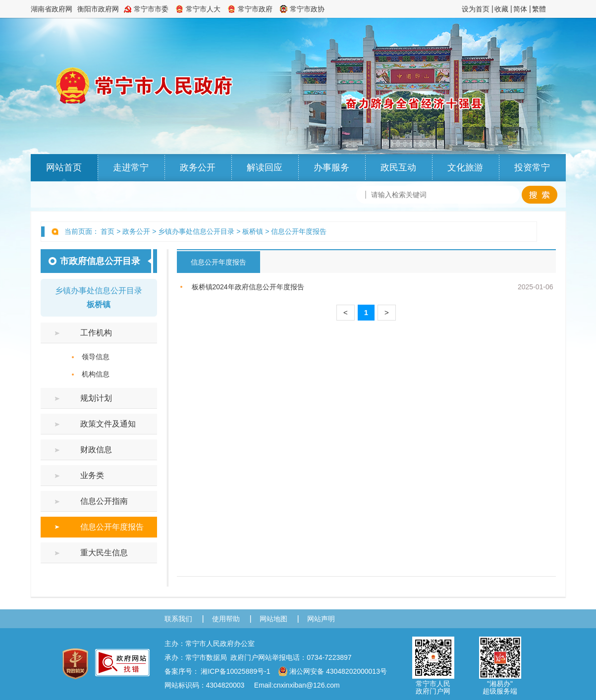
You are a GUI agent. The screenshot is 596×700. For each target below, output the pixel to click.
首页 (108, 231)
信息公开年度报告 (299, 231)
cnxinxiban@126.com (307, 685)
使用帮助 (226, 619)
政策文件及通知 (108, 424)
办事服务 (331, 167)
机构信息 (96, 374)
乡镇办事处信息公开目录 (196, 231)
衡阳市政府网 (98, 9)
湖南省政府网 (52, 9)
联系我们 (178, 619)
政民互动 (398, 167)
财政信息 (96, 450)
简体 (520, 9)
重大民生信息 (104, 553)
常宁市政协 (307, 9)
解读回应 (265, 167)
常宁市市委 (151, 9)
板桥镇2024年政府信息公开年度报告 (248, 287)
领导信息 (96, 357)
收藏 (501, 9)
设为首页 (476, 9)
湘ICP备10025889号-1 (235, 671)
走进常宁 (131, 167)
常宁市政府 (255, 9)
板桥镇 (253, 231)
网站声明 (321, 619)
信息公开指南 (104, 501)
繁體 (539, 9)
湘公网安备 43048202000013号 (332, 671)
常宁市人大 (203, 9)
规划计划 (96, 398)
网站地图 (273, 619)
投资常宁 (532, 167)
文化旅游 (465, 167)
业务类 (92, 475)
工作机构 (96, 333)
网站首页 (64, 167)
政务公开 (198, 167)
